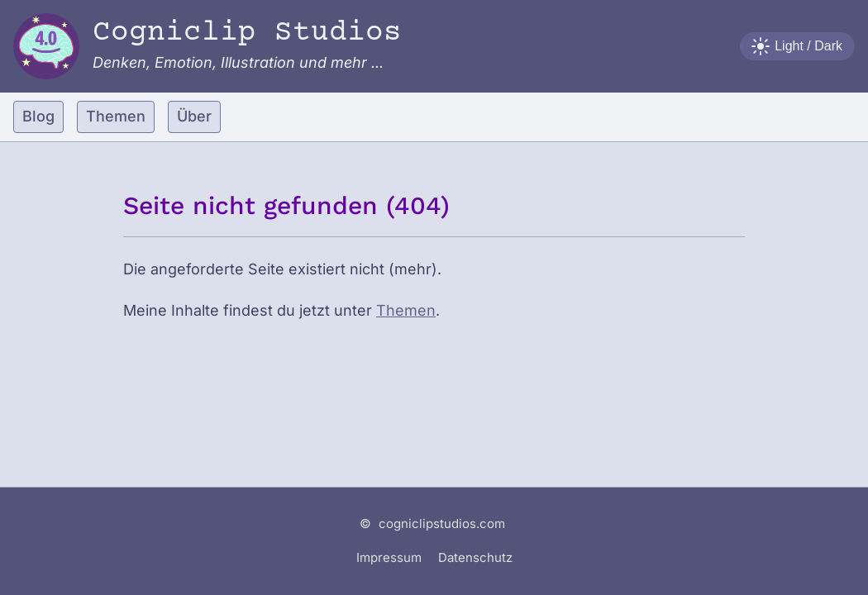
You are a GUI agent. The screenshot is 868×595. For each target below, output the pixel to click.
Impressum (389, 557)
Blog (38, 116)
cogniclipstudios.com (442, 524)
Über (194, 116)
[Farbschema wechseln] (797, 46)
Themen (116, 116)
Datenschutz (475, 557)
